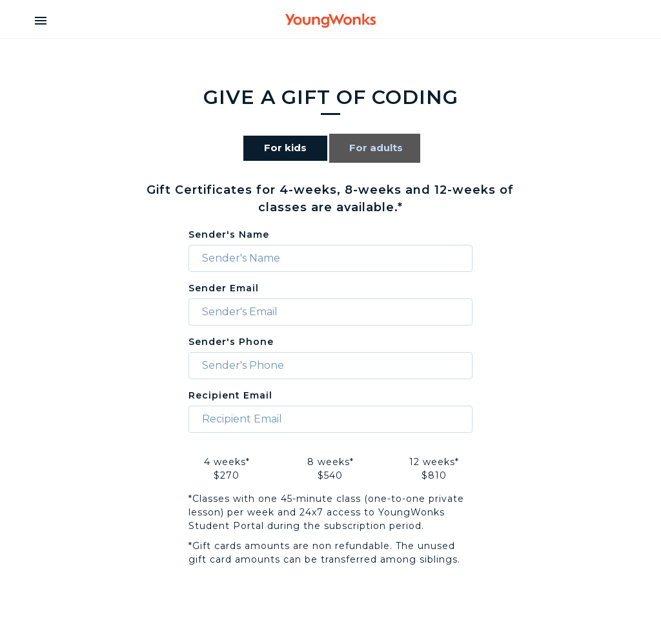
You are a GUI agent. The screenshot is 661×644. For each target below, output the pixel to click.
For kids (285, 148)
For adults (376, 148)
